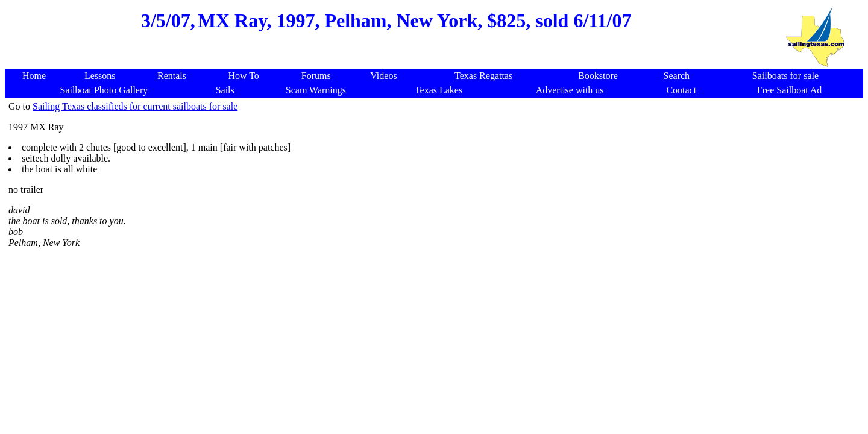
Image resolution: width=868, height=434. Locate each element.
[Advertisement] (386, 61)
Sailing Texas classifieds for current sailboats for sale (135, 106)
